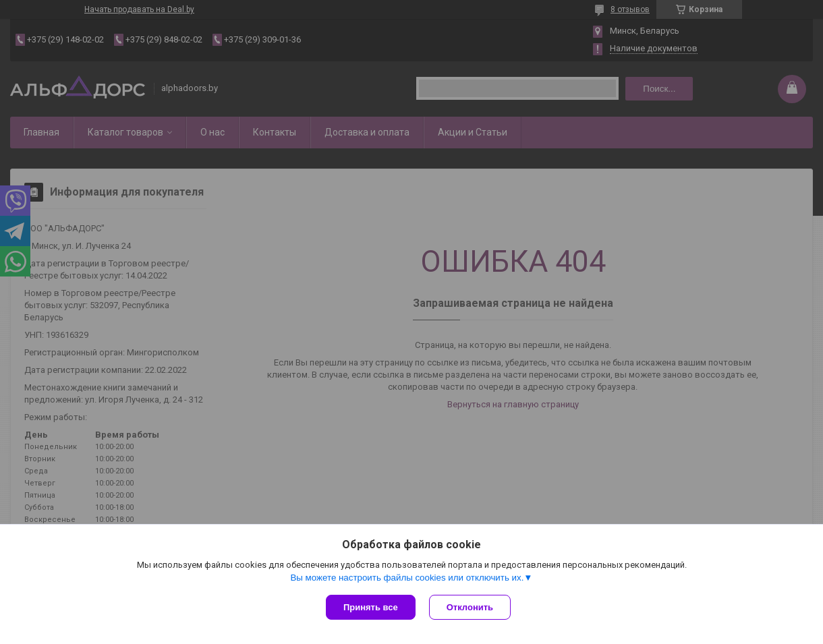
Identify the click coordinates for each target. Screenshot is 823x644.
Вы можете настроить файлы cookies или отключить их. (407, 578)
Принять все (371, 607)
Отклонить (470, 607)
